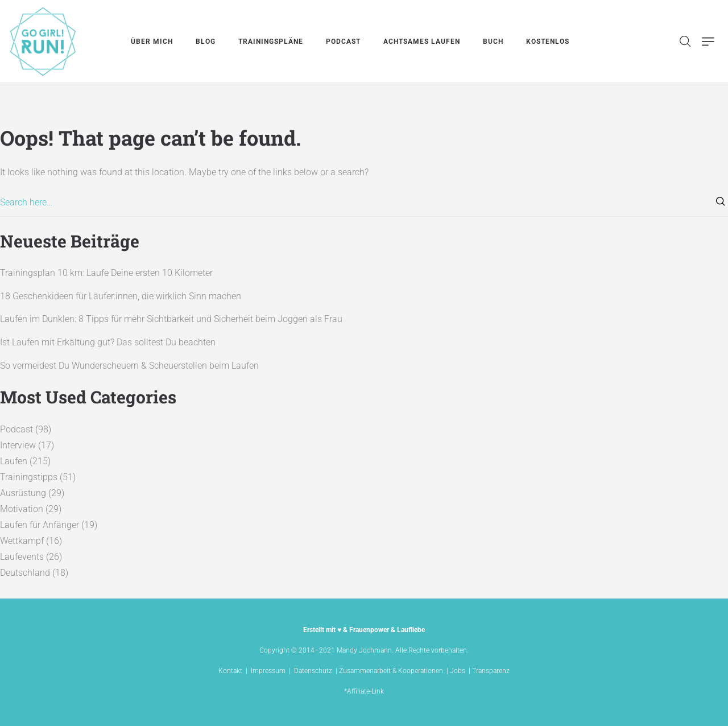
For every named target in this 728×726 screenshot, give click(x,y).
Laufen (14, 461)
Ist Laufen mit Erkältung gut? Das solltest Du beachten (108, 342)
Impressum (268, 671)
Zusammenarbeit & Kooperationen (391, 671)
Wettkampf (22, 541)
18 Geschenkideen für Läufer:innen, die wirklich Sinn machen (121, 296)
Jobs (458, 671)
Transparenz (491, 671)
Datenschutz (313, 671)
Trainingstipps (29, 477)
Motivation (22, 509)
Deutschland (25, 573)
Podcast (16, 429)
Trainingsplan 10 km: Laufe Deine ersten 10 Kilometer (106, 273)
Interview (18, 445)
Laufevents (22, 557)
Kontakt (230, 671)
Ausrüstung (23, 493)
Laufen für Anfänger (40, 525)
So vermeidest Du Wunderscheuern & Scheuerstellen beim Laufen (129, 366)
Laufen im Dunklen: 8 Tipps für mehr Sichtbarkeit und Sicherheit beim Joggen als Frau (171, 319)
